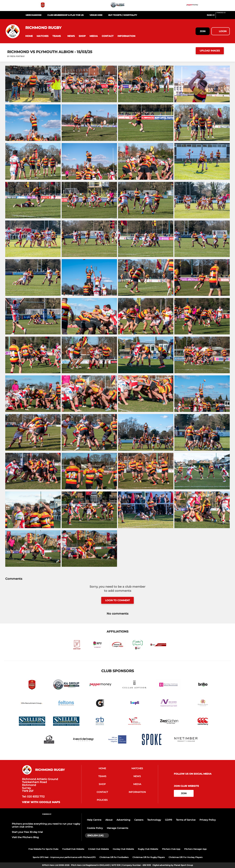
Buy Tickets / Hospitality (123, 15)
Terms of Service (186, 820)
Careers (139, 820)
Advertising (123, 820)
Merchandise (34, 15)
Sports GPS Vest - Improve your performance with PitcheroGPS (64, 857)
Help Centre (94, 820)
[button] (29, 36)
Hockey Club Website (123, 849)
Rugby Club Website (148, 849)
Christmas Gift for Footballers (114, 857)
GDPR (169, 820)
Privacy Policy (208, 820)
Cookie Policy (95, 828)
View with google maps (41, 802)
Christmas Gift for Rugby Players (149, 857)
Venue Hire (96, 15)
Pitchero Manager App (195, 849)
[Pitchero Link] (223, 16)
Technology (154, 820)
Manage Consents (117, 828)
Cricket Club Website (98, 849)
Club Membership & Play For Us (65, 15)
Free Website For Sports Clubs (43, 849)
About (109, 820)
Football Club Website (73, 849)
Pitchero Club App (171, 849)
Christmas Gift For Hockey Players (186, 857)
